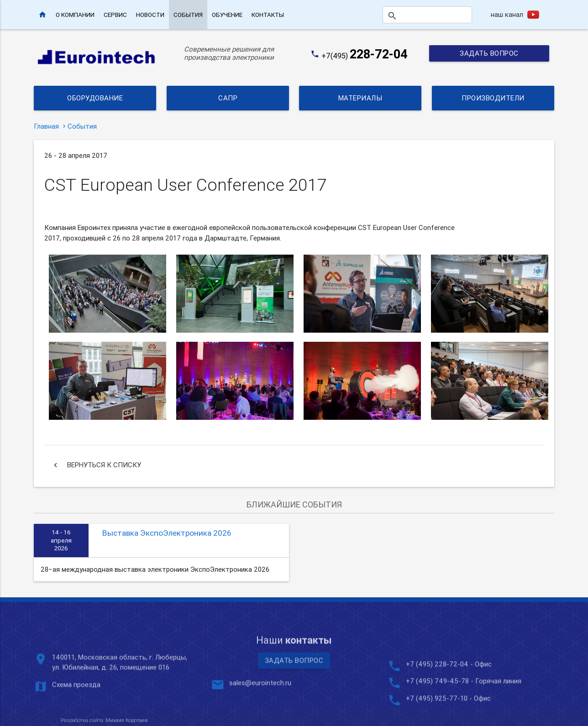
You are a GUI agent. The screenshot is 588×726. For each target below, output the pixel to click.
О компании (75, 15)
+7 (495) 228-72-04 (437, 701)
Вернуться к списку (96, 465)
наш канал (507, 14)
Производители (493, 98)
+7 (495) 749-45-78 (437, 718)
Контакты (268, 15)
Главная (46, 126)
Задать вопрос (489, 53)
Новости (150, 15)
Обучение (227, 15)
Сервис (115, 15)
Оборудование (95, 98)
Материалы (360, 98)
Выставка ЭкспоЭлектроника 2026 (167, 533)
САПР (228, 98)
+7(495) (365, 56)
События (188, 15)
